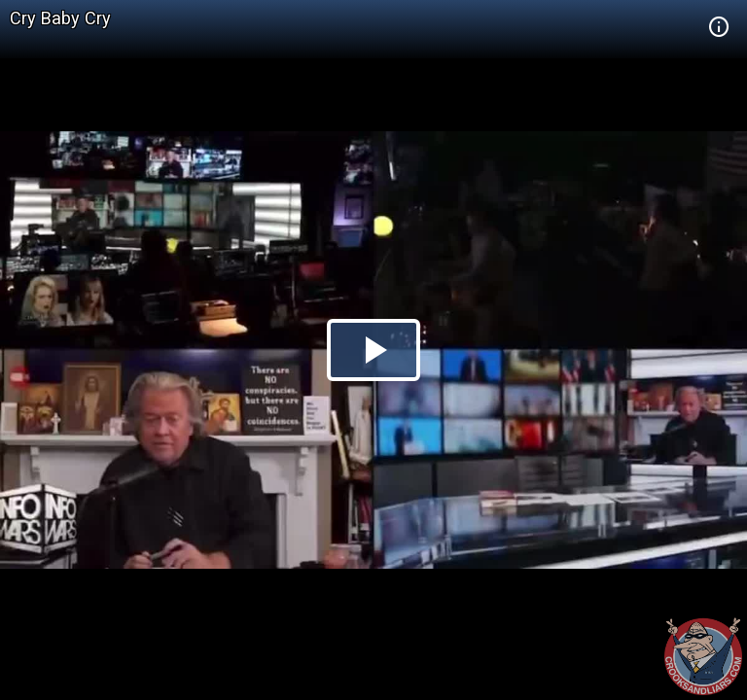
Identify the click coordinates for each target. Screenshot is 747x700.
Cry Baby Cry (60, 18)
